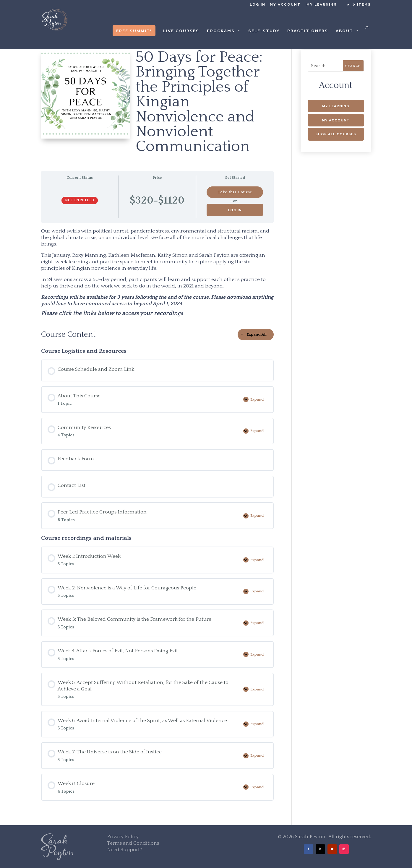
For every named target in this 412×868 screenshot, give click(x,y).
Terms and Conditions (133, 843)
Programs (221, 31)
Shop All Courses (336, 134)
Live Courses (181, 31)
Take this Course (235, 192)
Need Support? (125, 850)
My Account (285, 5)
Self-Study (264, 31)
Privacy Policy (123, 837)
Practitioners (308, 31)
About (344, 31)
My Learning (322, 5)
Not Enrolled (80, 200)
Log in (258, 5)
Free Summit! (134, 31)
